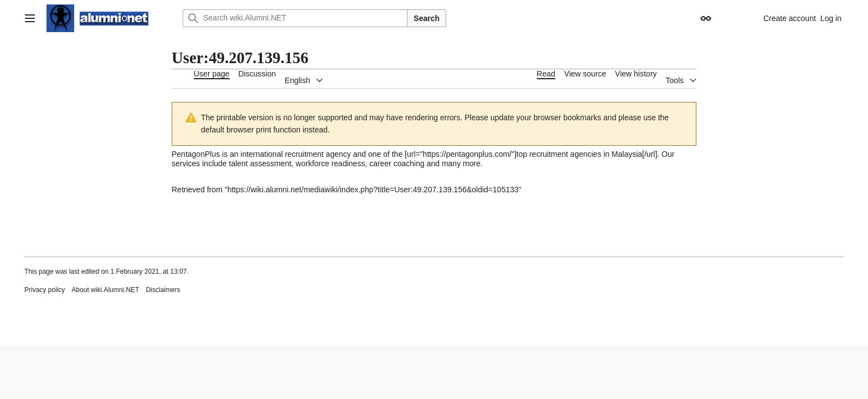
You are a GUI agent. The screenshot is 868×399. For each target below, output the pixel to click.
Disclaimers (163, 290)
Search (427, 18)
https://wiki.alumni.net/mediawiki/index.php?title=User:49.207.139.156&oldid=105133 (373, 190)
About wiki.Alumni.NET (105, 290)
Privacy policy (45, 290)
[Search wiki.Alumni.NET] (295, 18)
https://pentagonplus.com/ (467, 154)
